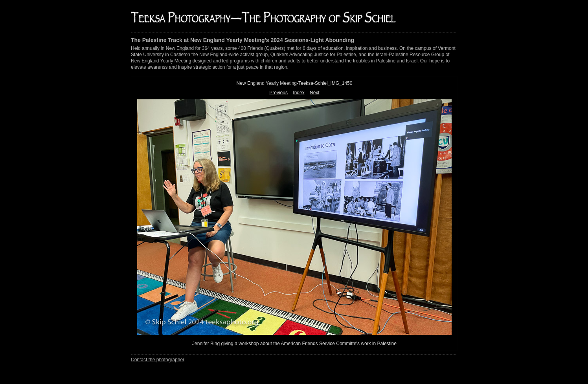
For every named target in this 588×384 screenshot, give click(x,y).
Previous (278, 93)
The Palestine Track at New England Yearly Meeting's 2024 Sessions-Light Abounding (243, 40)
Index (299, 93)
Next (315, 93)
